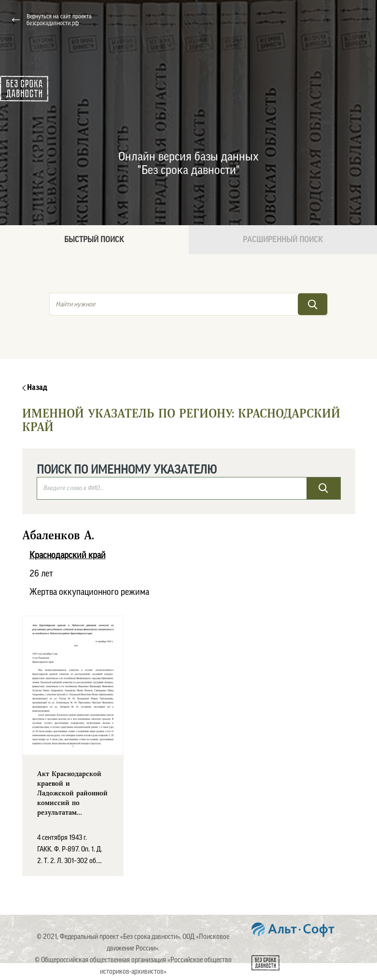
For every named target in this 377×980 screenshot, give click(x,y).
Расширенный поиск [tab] (283, 240)
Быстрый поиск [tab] (94, 240)
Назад (35, 388)
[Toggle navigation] (357, 20)
